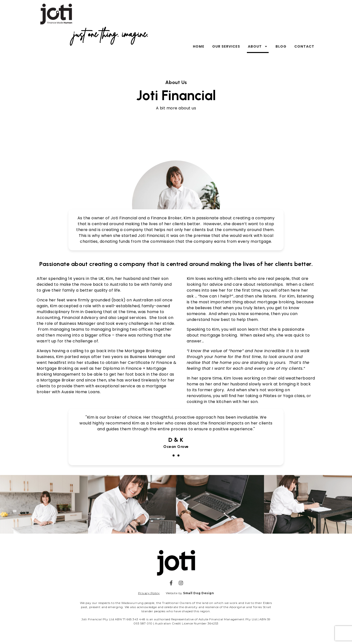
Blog (281, 46)
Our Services (226, 46)
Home (199, 46)
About (258, 46)
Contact (304, 46)
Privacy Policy (149, 593)
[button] (174, 455)
